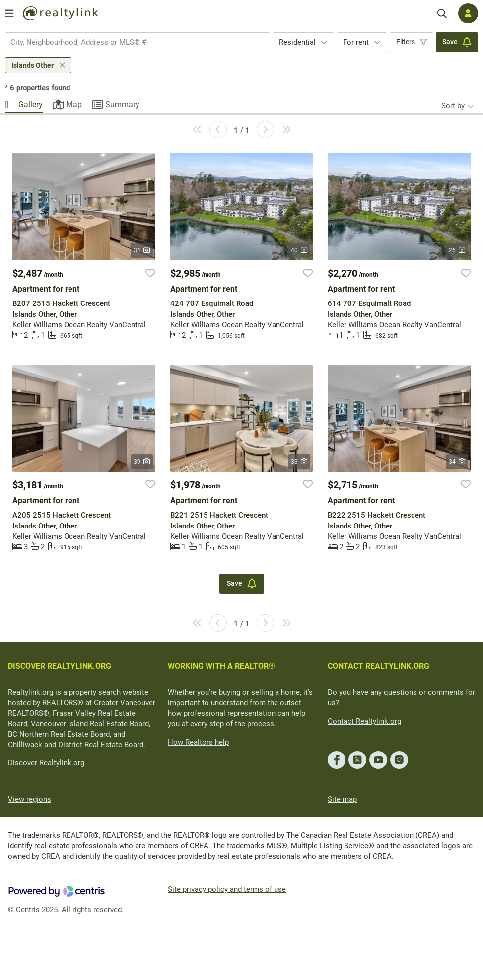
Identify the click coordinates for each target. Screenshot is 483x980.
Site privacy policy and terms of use (227, 889)
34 (142, 250)
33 (299, 462)
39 (142, 462)
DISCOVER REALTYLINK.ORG (60, 666)
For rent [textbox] (356, 42)
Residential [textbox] (297, 42)
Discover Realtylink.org (46, 763)
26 (457, 250)
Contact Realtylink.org (364, 721)
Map (74, 105)
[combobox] (138, 42)
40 (299, 250)
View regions (30, 799)
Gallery (31, 105)
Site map (342, 799)
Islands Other (33, 65)
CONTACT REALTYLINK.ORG (379, 666)
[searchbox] (131, 42)
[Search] (442, 14)
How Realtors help (198, 742)
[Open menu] (9, 13)
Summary (122, 105)
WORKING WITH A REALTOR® (221, 666)
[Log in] (468, 13)
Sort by (453, 106)
